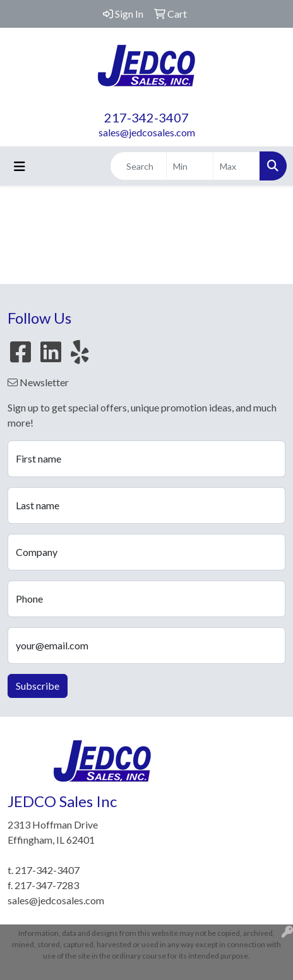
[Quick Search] (138, 166)
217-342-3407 (146, 117)
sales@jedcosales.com (147, 132)
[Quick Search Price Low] (190, 166)
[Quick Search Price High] (236, 166)
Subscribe (38, 686)
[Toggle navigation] (20, 166)
